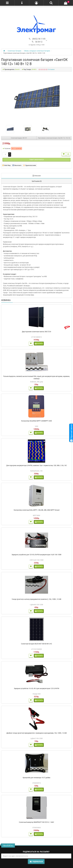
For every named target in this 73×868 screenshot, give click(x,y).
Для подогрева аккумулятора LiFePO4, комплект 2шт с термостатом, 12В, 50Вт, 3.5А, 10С (37, 465)
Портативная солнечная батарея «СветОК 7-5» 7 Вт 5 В (54, 138)
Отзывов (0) (37, 181)
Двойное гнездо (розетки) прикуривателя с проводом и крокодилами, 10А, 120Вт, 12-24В (37, 733)
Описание (36, 176)
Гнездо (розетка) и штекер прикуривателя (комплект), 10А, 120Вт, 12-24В (36, 599)
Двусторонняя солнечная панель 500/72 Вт (37, 332)
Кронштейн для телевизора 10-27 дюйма (36, 778)
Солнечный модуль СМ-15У (19, 138)
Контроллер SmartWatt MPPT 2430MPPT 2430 (37, 421)
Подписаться (36, 862)
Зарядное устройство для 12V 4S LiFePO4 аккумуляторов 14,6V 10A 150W (36, 555)
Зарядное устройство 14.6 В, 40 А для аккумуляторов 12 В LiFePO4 (37, 688)
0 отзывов (51, 69)
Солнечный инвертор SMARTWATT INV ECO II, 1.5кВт (36, 822)
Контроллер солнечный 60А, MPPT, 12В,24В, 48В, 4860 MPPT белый (37, 510)
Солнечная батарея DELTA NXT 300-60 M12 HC (36, 644)
